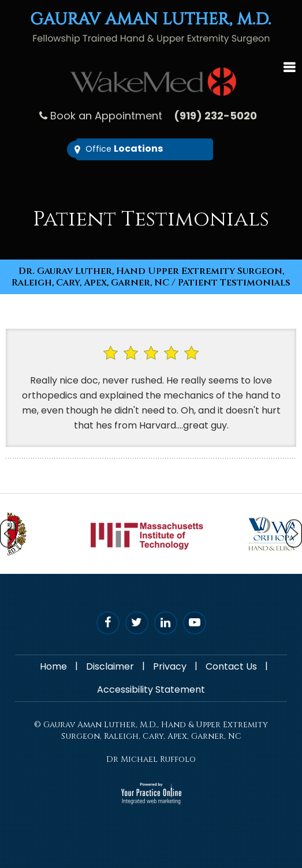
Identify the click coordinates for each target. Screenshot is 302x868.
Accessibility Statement (151, 689)
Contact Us (231, 666)
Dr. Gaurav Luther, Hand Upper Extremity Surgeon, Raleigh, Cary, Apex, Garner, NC (148, 277)
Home (53, 666)
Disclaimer (110, 666)
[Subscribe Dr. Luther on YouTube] (195, 623)
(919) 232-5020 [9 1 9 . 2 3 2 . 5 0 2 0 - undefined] (215, 116)
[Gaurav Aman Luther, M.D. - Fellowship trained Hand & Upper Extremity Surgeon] (151, 27)
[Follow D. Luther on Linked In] (166, 623)
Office (124, 149)
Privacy (170, 666)
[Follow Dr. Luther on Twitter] (137, 623)
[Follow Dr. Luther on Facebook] (108, 623)
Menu (289, 66)
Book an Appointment (106, 116)
